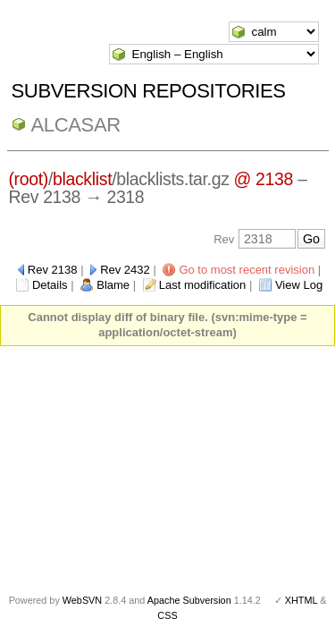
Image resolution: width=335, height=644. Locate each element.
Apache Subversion (189, 600)
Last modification (203, 285)
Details (50, 285)
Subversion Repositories (149, 91)
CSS (167, 615)
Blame (113, 285)
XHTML (301, 600)
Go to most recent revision (247, 270)
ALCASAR (76, 125)
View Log (299, 285)
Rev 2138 (53, 270)
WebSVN (82, 600)
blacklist (82, 179)
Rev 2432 (125, 270)
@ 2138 (264, 179)
